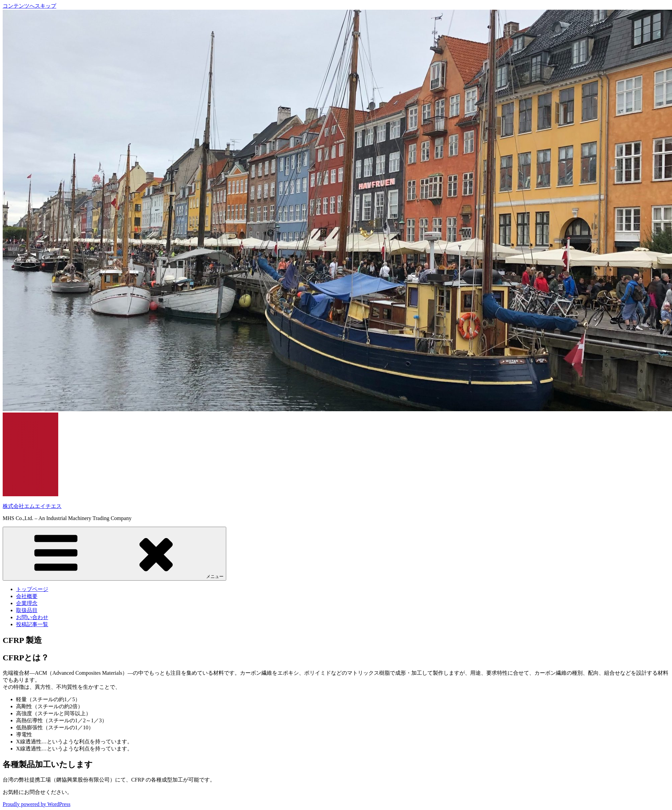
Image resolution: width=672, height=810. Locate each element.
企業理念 (27, 603)
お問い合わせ (32, 617)
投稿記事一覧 (32, 624)
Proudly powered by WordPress (36, 804)
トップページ (32, 589)
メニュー (114, 553)
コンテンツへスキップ (29, 6)
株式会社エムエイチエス (32, 506)
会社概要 (27, 596)
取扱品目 (27, 610)
